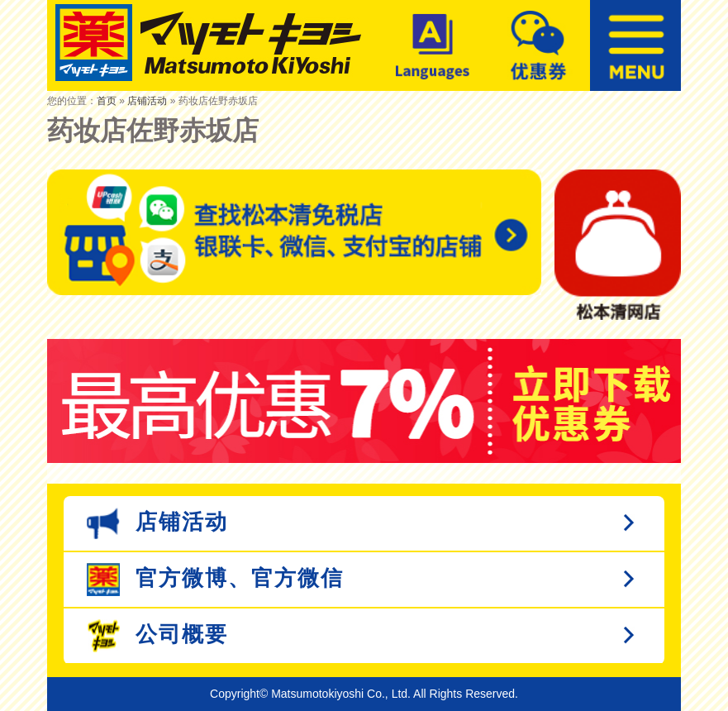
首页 (107, 101)
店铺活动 (147, 101)
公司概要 (157, 636)
